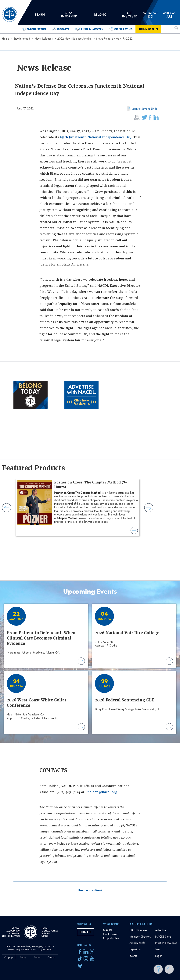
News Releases (44, 39)
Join (157, 949)
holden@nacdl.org (102, 792)
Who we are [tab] (169, 15)
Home (5, 39)
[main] (90, 458)
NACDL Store (34, 29)
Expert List (135, 949)
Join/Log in (148, 29)
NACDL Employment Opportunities (111, 934)
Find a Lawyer (90, 29)
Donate (61, 29)
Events (133, 956)
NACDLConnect (139, 930)
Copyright (9, 957)
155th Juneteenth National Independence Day (96, 137)
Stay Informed (22, 39)
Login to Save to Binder (142, 109)
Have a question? (90, 890)
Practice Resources (166, 943)
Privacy (23, 957)
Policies (37, 957)
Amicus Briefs (137, 943)
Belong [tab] (100, 16)
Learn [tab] (40, 16)
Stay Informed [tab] (69, 16)
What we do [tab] (151, 15)
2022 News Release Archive (74, 39)
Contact (51, 957)
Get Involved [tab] (130, 16)
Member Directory (140, 937)
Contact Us (121, 29)
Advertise (161, 930)
